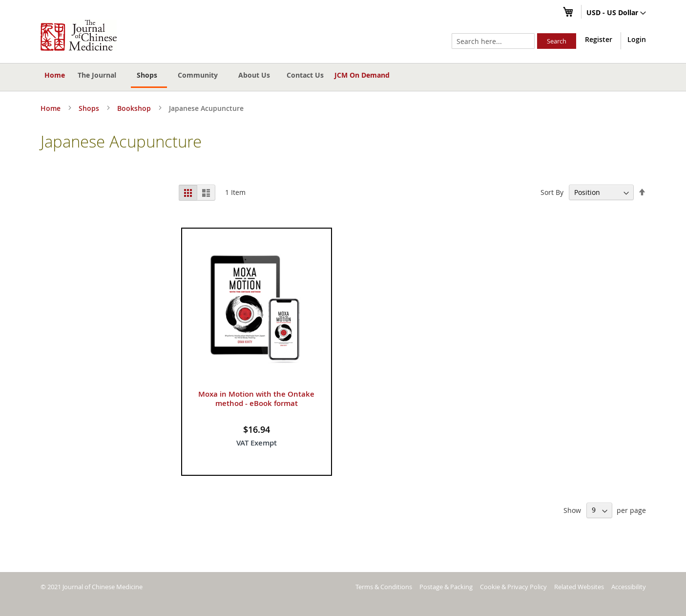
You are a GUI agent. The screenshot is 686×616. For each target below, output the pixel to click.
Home (55, 75)
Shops (90, 108)
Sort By (552, 192)
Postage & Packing (446, 587)
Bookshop (135, 108)
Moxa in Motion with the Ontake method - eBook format (256, 399)
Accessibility (629, 587)
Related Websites (579, 587)
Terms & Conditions (384, 587)
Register (599, 39)
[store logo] (79, 35)
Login (637, 39)
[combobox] (493, 41)
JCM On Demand (362, 75)
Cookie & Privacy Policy (513, 587)
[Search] (557, 41)
